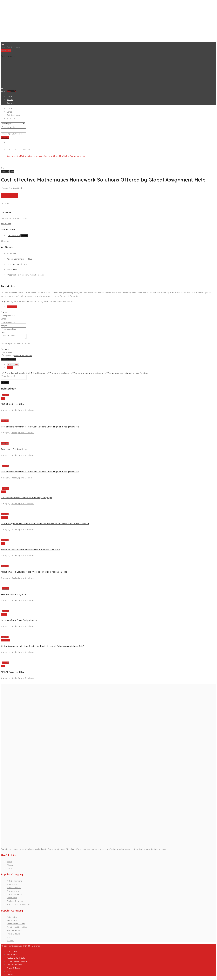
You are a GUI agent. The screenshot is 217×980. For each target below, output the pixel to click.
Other (146, 374)
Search (5, 137)
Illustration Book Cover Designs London (19, 622)
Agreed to (18, 356)
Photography (13, 893)
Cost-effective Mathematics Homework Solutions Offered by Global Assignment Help (103, 180)
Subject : (5, 325)
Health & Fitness (14, 932)
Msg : (3, 332)
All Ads (10, 100)
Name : (4, 312)
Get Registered (14, 47)
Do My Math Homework (18, 301)
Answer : (5, 350)
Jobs (9, 939)
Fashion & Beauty (15, 896)
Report (5, 384)
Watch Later (13, 365)
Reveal (24, 236)
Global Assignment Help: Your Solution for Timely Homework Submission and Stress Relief (42, 648)
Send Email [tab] (12, 307)
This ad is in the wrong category (88, 374)
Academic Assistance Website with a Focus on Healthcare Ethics (31, 551)
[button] (5, 171)
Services (11, 942)
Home (10, 96)
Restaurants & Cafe (16, 925)
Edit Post (5, 203)
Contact (10, 103)
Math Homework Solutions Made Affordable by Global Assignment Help (34, 574)
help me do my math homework (30, 275)
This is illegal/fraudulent (16, 374)
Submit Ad (6, 50)
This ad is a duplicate (59, 374)
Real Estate (12, 899)
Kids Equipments (14, 883)
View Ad (6, 397)
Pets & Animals (14, 889)
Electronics (12, 922)
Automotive (12, 919)
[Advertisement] (85, 22)
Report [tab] (10, 368)
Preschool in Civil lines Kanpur (15, 451)
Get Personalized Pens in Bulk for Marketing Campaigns (27, 499)
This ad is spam (38, 374)
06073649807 (14, 236)
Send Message (8, 360)
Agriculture (12, 886)
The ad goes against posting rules (123, 374)
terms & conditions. (23, 356)
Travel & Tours (13, 935)
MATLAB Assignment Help (13, 406)
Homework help (66, 301)
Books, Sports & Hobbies (18, 149)
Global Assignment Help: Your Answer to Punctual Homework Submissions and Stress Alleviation (45, 525)
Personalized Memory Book (14, 596)
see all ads (6, 224)
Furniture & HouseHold (17, 929)
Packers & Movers (15, 903)
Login (4, 47)
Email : (4, 319)
